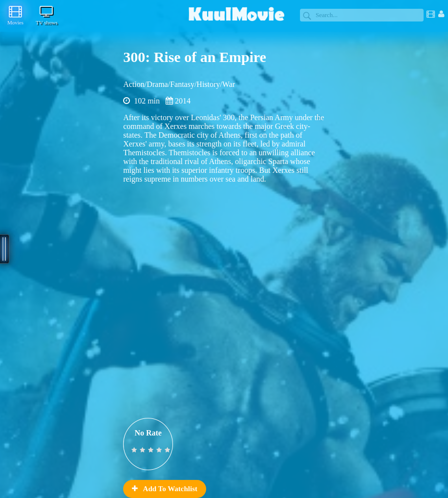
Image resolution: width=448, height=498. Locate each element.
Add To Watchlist (165, 489)
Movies (15, 15)
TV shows (47, 15)
